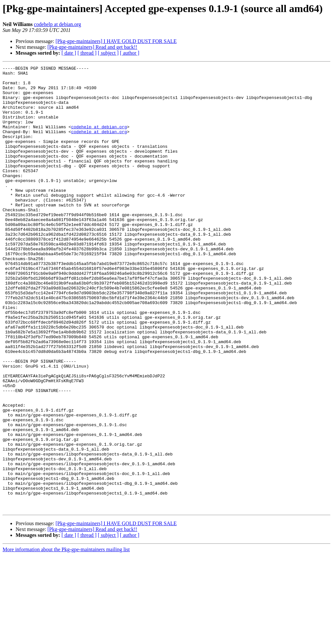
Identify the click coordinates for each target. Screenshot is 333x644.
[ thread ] (87, 53)
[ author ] (130, 53)
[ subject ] (108, 53)
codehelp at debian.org (57, 24)
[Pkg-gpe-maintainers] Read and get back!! (92, 47)
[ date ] (69, 53)
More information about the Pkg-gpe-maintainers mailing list (66, 638)
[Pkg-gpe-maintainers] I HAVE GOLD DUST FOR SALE (116, 41)
